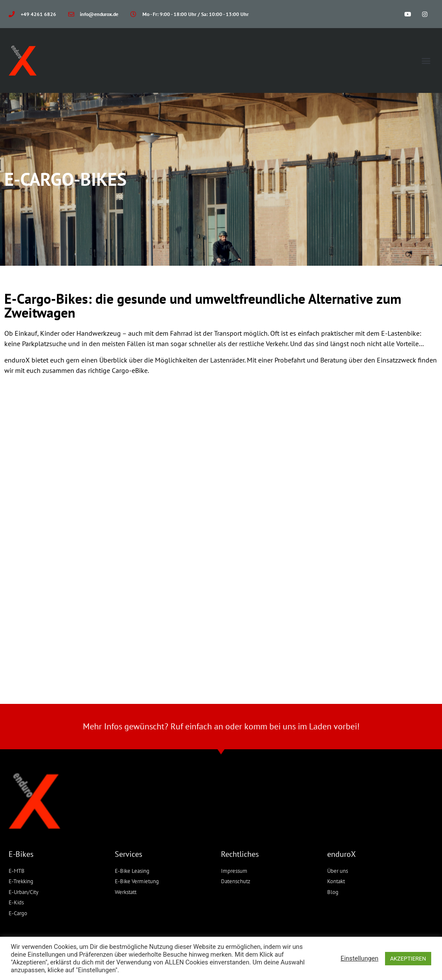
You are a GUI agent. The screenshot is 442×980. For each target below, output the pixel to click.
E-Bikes (21, 854)
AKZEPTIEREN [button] (408, 959)
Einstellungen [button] (360, 958)
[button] (426, 61)
